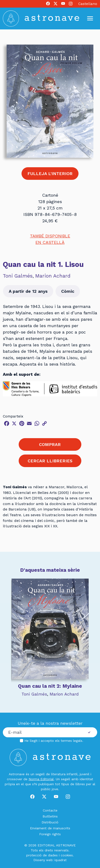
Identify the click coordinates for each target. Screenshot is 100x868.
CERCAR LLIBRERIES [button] (50, 461)
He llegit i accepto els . (54, 741)
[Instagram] (71, 4)
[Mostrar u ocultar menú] (90, 19)
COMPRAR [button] (50, 444)
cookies (67, 855)
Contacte (50, 810)
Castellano (88, 4)
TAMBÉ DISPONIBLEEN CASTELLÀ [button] (50, 239)
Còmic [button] (68, 291)
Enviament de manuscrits (50, 828)
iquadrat (61, 860)
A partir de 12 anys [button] (28, 291)
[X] (56, 4)
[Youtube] (63, 4)
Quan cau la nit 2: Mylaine (50, 686)
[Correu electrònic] (42, 732)
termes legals (72, 741)
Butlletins (50, 816)
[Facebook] (48, 4)
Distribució (50, 822)
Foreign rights (50, 834)
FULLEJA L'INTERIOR (50, 174)
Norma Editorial (41, 779)
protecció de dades (42, 855)
